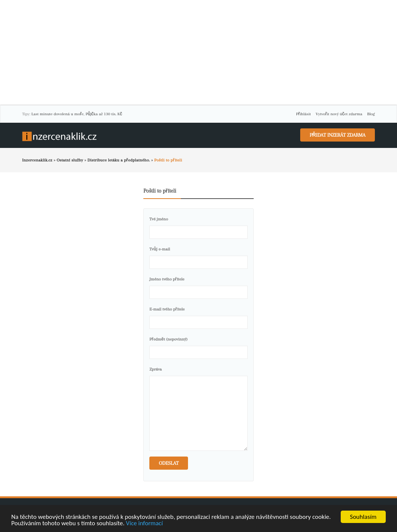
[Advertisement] (198, 53)
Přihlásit (303, 114)
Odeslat (169, 463)
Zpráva (156, 369)
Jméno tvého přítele (167, 279)
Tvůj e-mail (160, 249)
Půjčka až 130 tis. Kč (104, 114)
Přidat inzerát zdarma (338, 135)
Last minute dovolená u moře (58, 114)
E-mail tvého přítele (167, 309)
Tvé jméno (159, 219)
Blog (371, 114)
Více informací (144, 524)
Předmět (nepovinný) (168, 339)
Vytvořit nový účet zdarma (339, 114)
